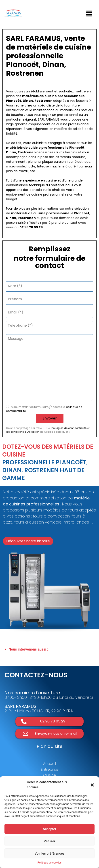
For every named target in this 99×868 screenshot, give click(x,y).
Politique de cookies (49, 863)
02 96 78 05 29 (31, 227)
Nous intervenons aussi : (28, 649)
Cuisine (50, 775)
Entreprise (50, 769)
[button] (92, 785)
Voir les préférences (50, 853)
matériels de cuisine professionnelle (53, 96)
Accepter (49, 829)
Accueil (49, 764)
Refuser (49, 841)
